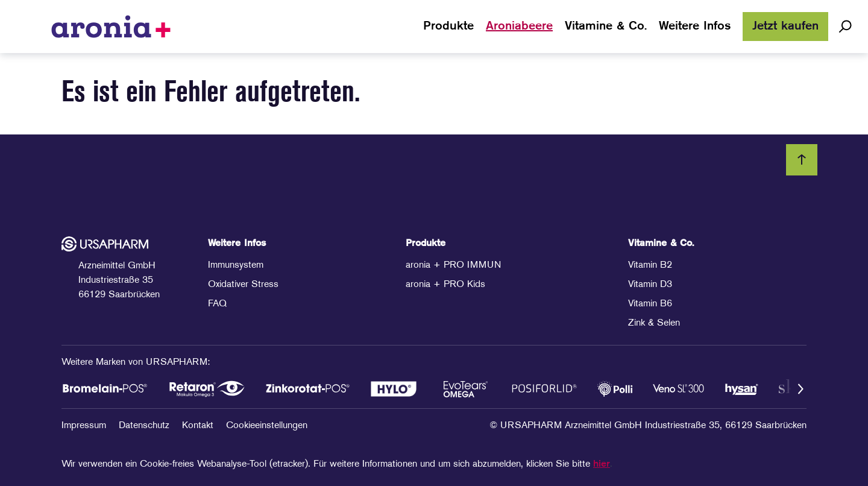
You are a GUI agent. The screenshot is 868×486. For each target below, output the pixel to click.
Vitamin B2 (650, 265)
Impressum (85, 426)
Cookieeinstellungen (267, 426)
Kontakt (199, 426)
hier (602, 464)
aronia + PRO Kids (445, 285)
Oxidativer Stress (243, 285)
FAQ (217, 304)
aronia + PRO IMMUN (453, 265)
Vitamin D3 (650, 285)
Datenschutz (146, 426)
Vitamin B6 (650, 304)
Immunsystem (236, 265)
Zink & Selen (654, 323)
